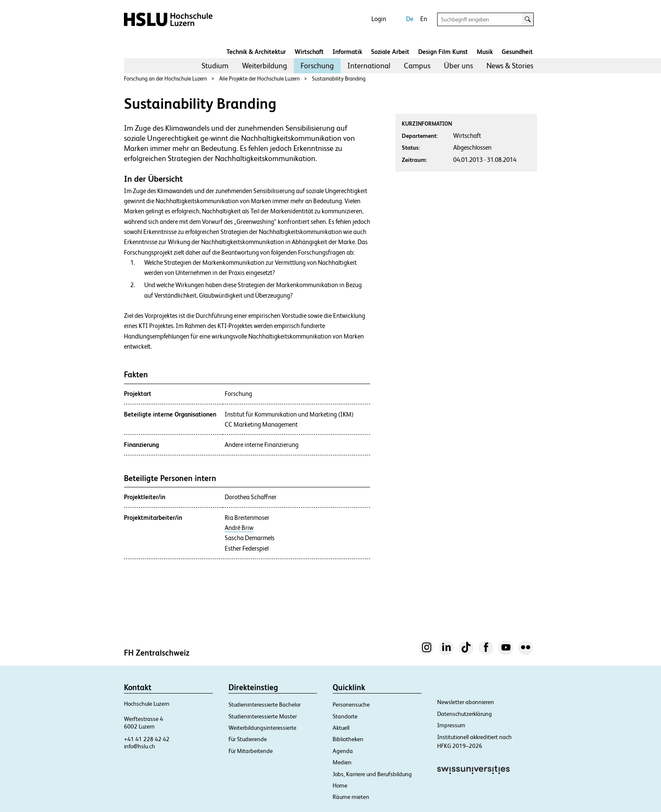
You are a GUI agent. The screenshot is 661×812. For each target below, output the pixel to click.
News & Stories (510, 66)
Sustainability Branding (339, 79)
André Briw (239, 528)
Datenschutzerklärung (465, 714)
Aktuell (341, 728)
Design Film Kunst (443, 52)
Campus (417, 66)
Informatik (347, 52)
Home (340, 785)
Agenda (343, 751)
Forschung (317, 66)
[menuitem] (215, 66)
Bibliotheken (348, 739)
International (369, 66)
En (424, 19)
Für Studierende (248, 739)
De (410, 19)
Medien (342, 762)
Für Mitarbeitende (251, 751)
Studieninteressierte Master (263, 716)
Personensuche (351, 704)
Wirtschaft (309, 52)
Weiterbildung (265, 66)
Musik (485, 52)
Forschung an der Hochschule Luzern (165, 79)
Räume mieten (351, 797)
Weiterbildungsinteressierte (262, 728)
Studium (215, 66)
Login (379, 19)
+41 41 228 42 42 (147, 739)
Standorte (345, 716)
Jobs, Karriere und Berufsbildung (372, 774)
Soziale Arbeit (390, 52)
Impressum (451, 725)
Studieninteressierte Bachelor (265, 704)
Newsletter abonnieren (466, 702)
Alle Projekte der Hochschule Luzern (259, 79)
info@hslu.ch (140, 746)
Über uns (458, 66)
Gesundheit (517, 52)
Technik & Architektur (256, 52)
